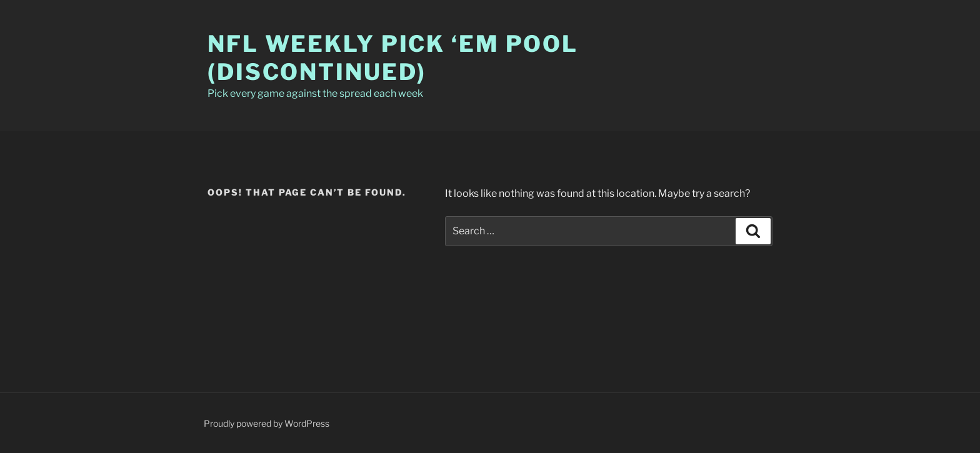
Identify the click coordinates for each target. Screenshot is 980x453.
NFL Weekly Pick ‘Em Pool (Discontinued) (393, 58)
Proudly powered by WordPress (267, 423)
